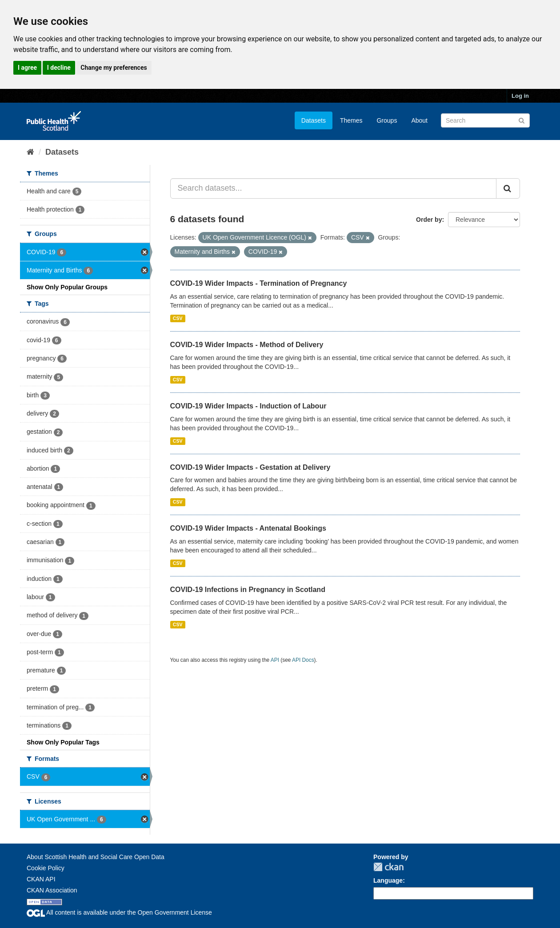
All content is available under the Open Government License (119, 912)
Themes (351, 120)
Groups (387, 120)
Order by (429, 220)
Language (388, 880)
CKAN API (41, 879)
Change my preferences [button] (114, 68)
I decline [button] (59, 68)
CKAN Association (52, 890)
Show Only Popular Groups (67, 287)
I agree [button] (27, 68)
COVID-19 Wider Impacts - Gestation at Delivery (250, 467)
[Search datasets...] (334, 188)
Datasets (314, 120)
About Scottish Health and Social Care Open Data (96, 857)
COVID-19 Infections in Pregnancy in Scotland (248, 590)
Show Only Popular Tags (63, 742)
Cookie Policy (46, 868)
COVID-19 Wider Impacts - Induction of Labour (248, 406)
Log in (520, 96)
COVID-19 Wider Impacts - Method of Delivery (247, 345)
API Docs (303, 660)
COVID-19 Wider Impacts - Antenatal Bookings (248, 528)
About (419, 120)
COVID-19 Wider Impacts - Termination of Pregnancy (259, 283)
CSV (178, 318)
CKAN (388, 867)
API (275, 660)
